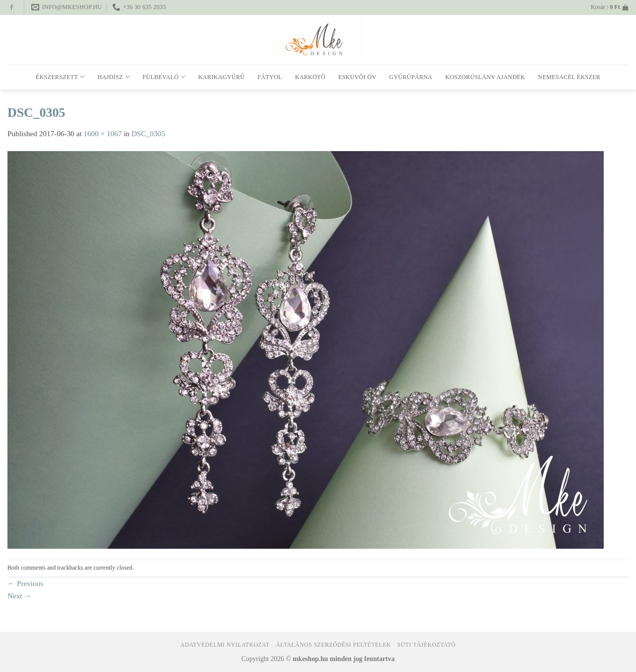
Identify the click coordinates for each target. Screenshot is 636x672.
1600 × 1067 (103, 133)
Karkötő (310, 77)
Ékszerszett (60, 77)
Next (20, 596)
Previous (25, 583)
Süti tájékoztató (427, 645)
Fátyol (270, 77)
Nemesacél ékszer (569, 77)
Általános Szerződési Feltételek (333, 645)
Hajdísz (113, 77)
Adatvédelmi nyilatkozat (225, 645)
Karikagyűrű (221, 77)
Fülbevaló (164, 77)
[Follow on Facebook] (12, 8)
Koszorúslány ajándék (485, 77)
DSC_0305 (149, 133)
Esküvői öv (357, 77)
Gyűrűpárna (411, 77)
